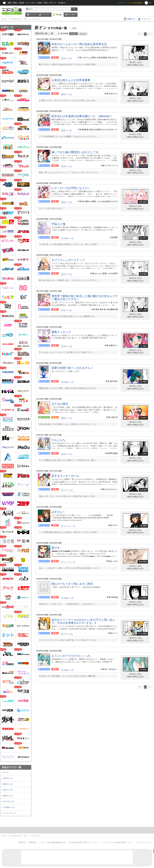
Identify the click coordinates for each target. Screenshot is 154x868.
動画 (10, 3)
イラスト (46, 15)
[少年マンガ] (66, 58)
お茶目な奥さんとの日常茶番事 (71, 80)
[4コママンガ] (67, 490)
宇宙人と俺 (58, 224)
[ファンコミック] (68, 526)
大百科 (39, 3)
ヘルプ (42, 842)
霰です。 (57, 548)
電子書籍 (72, 15)
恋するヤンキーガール (65, 476)
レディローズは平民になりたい (71, 188)
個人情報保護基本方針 (56, 842)
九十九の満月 (60, 404)
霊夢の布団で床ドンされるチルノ (72, 368)
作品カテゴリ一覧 (12, 767)
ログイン (121, 3)
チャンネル (30, 3)
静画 (15, 3)
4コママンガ (8, 802)
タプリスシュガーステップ (68, 260)
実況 (46, 3)
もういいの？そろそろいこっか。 (72, 656)
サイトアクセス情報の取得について (118, 842)
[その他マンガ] (67, 238)
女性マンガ (8, 796)
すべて (6, 772)
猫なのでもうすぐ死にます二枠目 (72, 584)
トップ (33, 15)
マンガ (59, 15)
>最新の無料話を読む (135, 65)
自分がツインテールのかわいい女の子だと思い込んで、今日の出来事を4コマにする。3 (83, 621)
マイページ (146, 19)
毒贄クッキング (61, 332)
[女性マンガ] (66, 130)
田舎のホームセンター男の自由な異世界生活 (79, 44)
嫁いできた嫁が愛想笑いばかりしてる (75, 152)
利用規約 (32, 842)
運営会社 (22, 842)
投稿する (131, 19)
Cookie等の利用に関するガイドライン (84, 842)
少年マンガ (8, 778)
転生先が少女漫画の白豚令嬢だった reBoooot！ (82, 116)
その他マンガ (9, 807)
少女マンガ (8, 790)
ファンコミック (10, 813)
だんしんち (58, 440)
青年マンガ (8, 784)
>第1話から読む (135, 62)
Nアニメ (53, 3)
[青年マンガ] (66, 94)
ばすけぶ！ (58, 512)
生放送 (21, 3)
